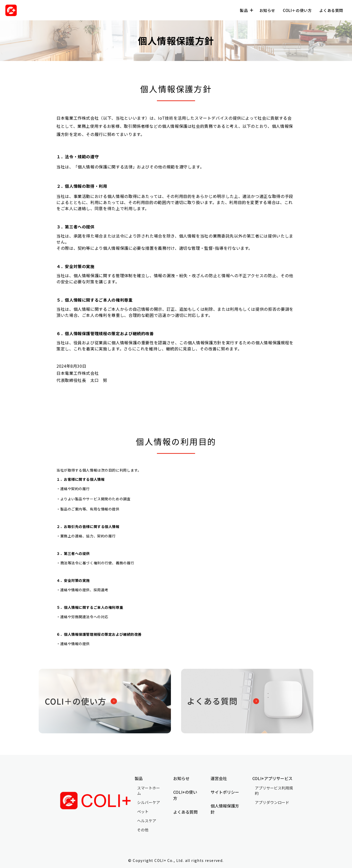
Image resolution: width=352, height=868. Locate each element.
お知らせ (267, 10)
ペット (143, 811)
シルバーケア (149, 802)
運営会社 (219, 778)
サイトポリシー (225, 792)
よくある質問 (331, 10)
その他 (143, 830)
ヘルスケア (147, 821)
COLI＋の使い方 (297, 10)
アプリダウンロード (272, 802)
